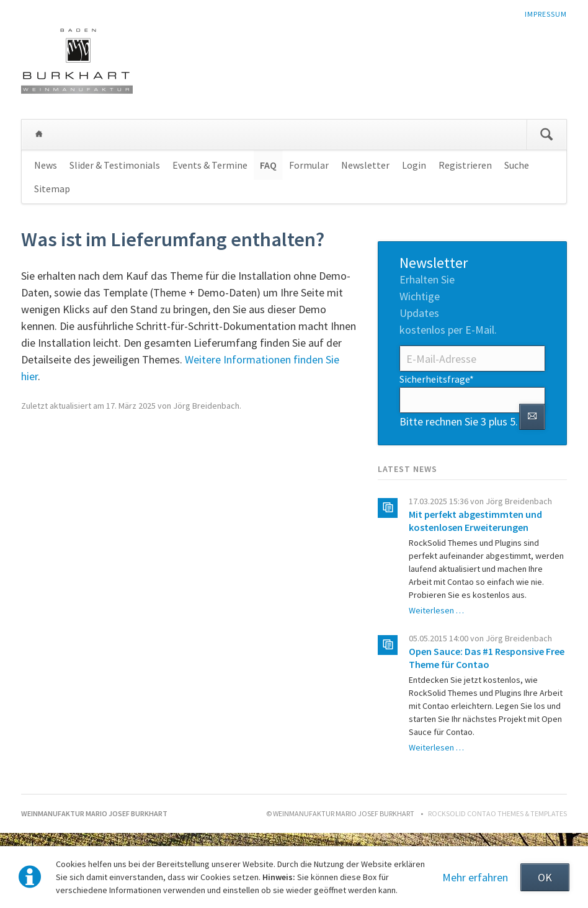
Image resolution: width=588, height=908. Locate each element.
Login (414, 165)
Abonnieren (532, 417)
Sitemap (52, 189)
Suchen (546, 135)
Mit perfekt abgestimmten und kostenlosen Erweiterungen (475, 521)
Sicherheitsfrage (437, 378)
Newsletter (365, 165)
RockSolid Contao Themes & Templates (497, 813)
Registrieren (465, 165)
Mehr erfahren (475, 877)
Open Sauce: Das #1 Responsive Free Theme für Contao (487, 658)
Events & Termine (210, 165)
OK (545, 877)
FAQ (268, 165)
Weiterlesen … (436, 610)
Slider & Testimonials (115, 165)
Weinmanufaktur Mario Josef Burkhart (39, 135)
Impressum (546, 14)
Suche (517, 165)
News (46, 165)
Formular (309, 165)
